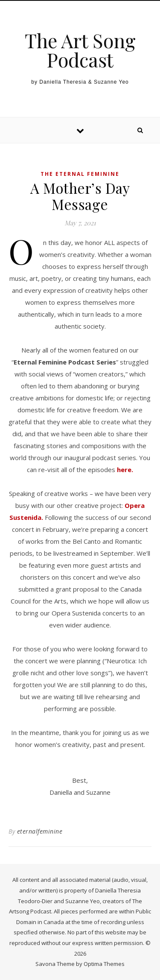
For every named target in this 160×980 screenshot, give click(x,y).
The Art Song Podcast (80, 50)
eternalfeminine (40, 831)
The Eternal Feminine (80, 174)
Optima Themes (104, 964)
